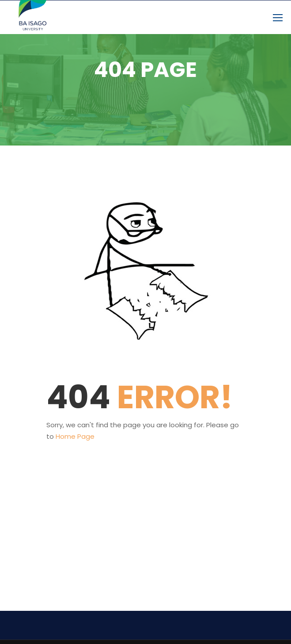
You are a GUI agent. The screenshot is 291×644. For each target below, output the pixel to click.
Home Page (75, 436)
